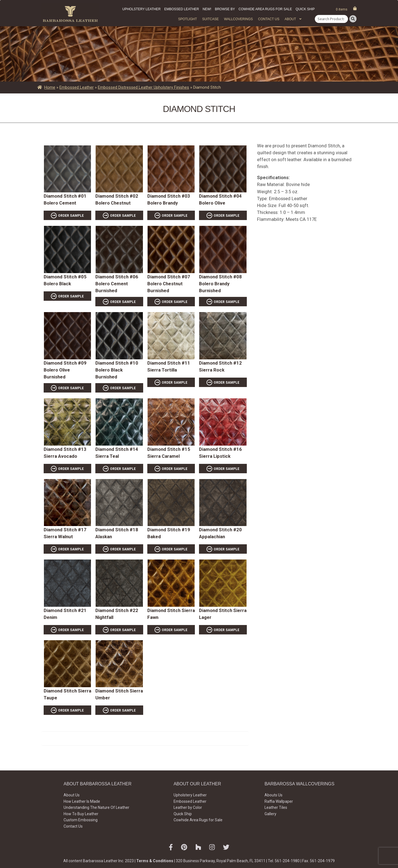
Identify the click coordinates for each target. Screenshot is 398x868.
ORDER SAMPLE (71, 216)
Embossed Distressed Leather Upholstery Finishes (143, 87)
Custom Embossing (81, 820)
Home (50, 87)
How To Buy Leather (81, 814)
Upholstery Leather (142, 9)
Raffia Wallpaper (279, 801)
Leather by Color (188, 807)
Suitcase (210, 19)
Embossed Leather (182, 9)
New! (207, 9)
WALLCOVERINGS (239, 19)
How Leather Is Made (82, 801)
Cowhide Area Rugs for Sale (265, 9)
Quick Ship (305, 9)
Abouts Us (273, 795)
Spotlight (187, 19)
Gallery (270, 814)
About (290, 19)
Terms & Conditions (155, 861)
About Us (72, 795)
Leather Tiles (276, 807)
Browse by (225, 9)
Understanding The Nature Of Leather (96, 807)
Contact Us (269, 19)
